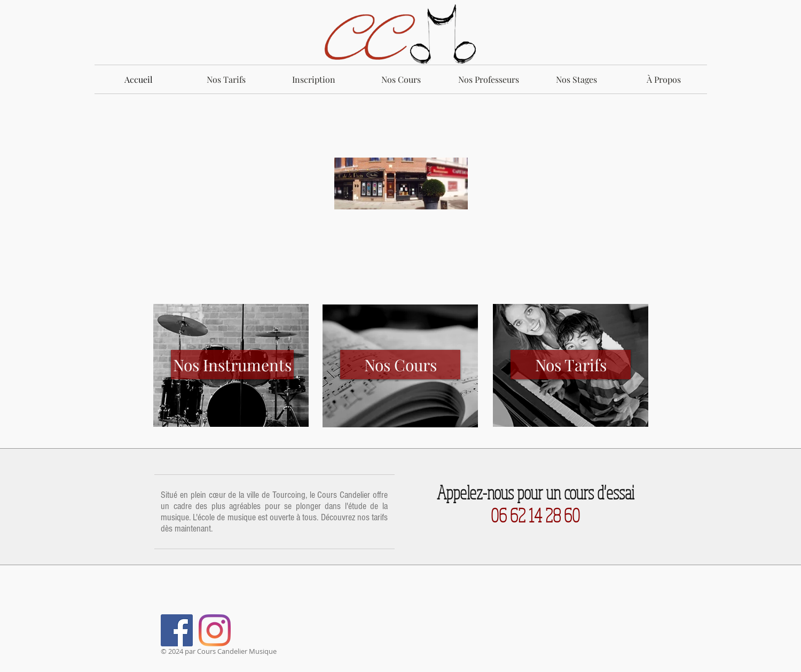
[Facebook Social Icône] (177, 630)
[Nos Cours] (400, 365)
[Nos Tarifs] (571, 365)
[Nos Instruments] (232, 365)
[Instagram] (215, 630)
